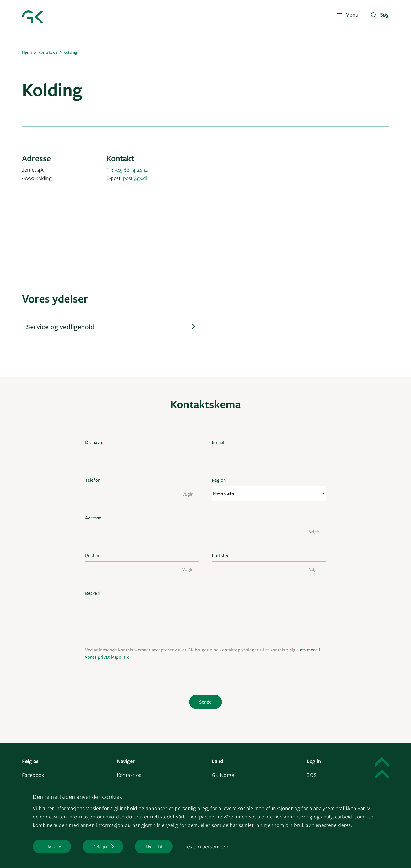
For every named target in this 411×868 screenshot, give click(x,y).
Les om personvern (206, 846)
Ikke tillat (154, 846)
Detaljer (100, 846)
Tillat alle (52, 846)
